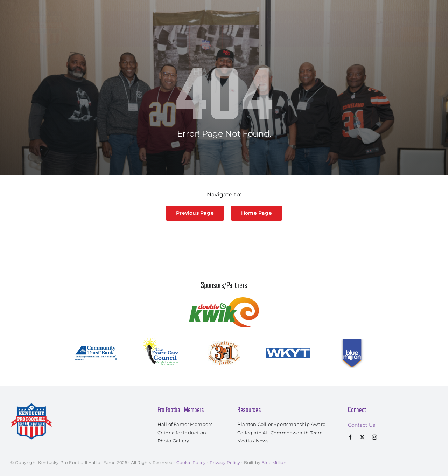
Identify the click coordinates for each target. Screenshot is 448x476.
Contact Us (362, 425)
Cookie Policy (191, 463)
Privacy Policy (225, 463)
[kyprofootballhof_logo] (45, 8)
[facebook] (350, 437)
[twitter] (362, 437)
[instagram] (374, 437)
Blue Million (274, 463)
